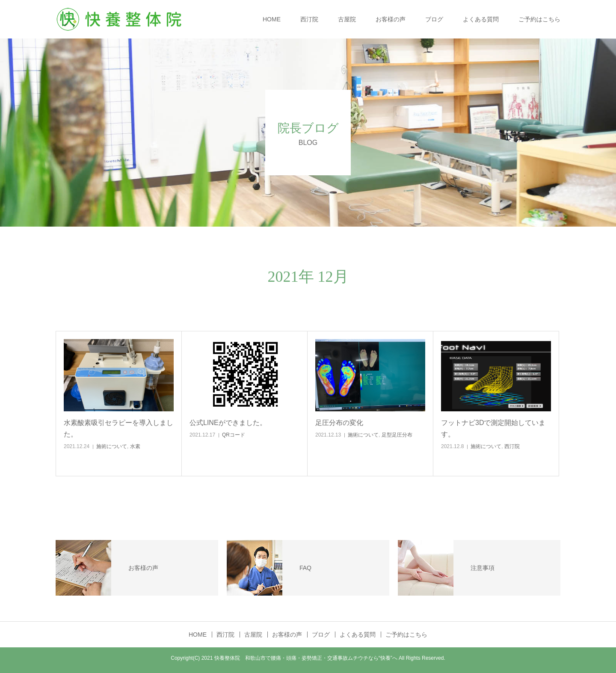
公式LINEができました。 (228, 423)
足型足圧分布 (397, 435)
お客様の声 (391, 19)
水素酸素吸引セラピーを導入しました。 (118, 428)
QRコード (234, 435)
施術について (112, 446)
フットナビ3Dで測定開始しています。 (493, 428)
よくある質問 (481, 19)
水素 (135, 446)
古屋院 (347, 19)
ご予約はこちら (539, 19)
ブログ (434, 19)
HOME (272, 19)
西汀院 (309, 19)
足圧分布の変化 (339, 423)
